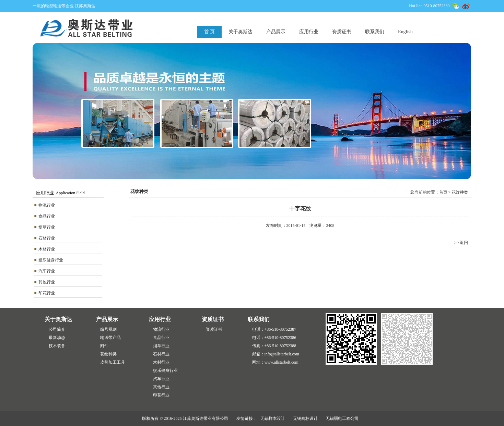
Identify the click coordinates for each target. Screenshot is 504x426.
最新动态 (57, 338)
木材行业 (47, 249)
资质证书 (342, 32)
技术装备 (57, 346)
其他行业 (47, 282)
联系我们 (375, 32)
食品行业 (47, 216)
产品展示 (276, 32)
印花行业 (47, 293)
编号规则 (108, 329)
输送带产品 (110, 338)
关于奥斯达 (241, 32)
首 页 (210, 32)
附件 (104, 346)
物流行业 (47, 205)
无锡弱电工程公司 (342, 418)
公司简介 (57, 329)
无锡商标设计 (305, 418)
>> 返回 (461, 243)
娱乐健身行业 (51, 260)
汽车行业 (47, 271)
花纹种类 (108, 354)
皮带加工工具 (113, 362)
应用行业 (309, 32)
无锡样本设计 (273, 418)
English (405, 32)
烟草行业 (47, 227)
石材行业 (47, 238)
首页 (443, 192)
